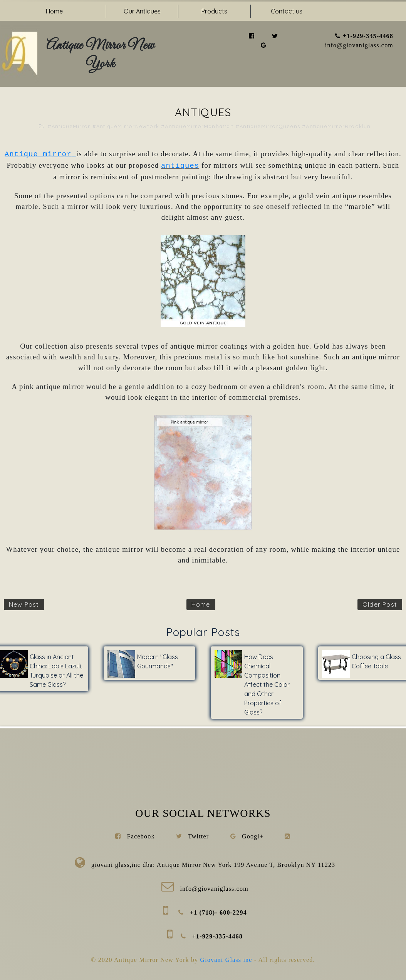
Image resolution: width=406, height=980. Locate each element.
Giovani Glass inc (227, 960)
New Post (24, 604)
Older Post (380, 604)
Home (54, 11)
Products (214, 11)
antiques (180, 166)
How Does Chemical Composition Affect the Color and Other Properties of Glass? (267, 684)
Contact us (287, 11)
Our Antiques (142, 11)
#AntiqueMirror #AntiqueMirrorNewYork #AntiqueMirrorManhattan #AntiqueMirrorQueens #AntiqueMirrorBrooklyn (209, 126)
